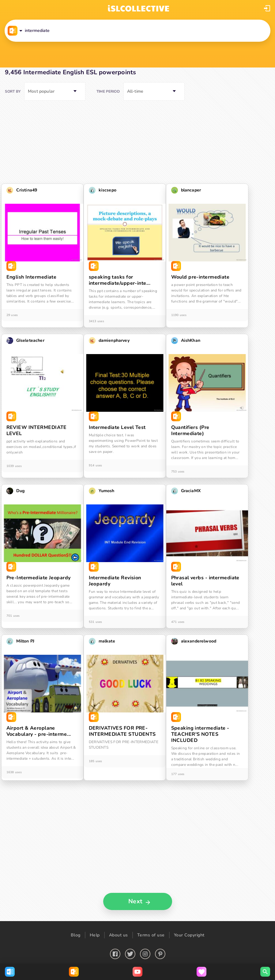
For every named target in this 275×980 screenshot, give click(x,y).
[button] (267, 8)
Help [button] (95, 935)
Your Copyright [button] (189, 935)
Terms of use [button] (151, 935)
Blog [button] (76, 935)
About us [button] (119, 935)
